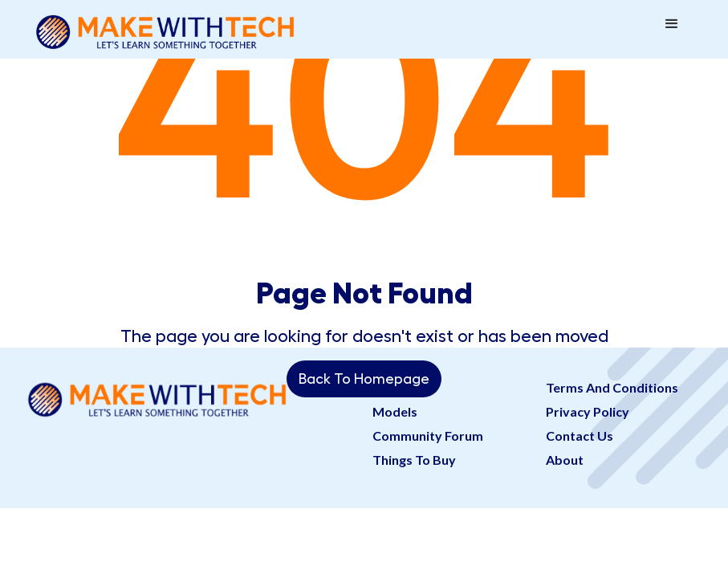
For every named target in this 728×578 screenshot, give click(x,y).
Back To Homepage (364, 379)
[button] (672, 24)
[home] (165, 29)
